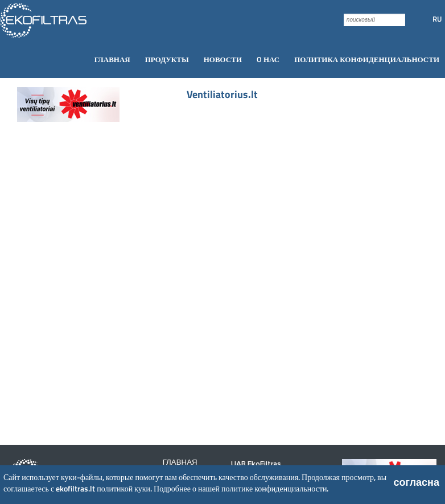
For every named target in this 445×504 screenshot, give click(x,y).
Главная (112, 59)
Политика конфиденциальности (367, 59)
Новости (223, 59)
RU (437, 19)
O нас (268, 59)
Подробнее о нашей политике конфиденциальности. (241, 488)
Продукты (167, 59)
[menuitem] (112, 60)
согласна (417, 482)
